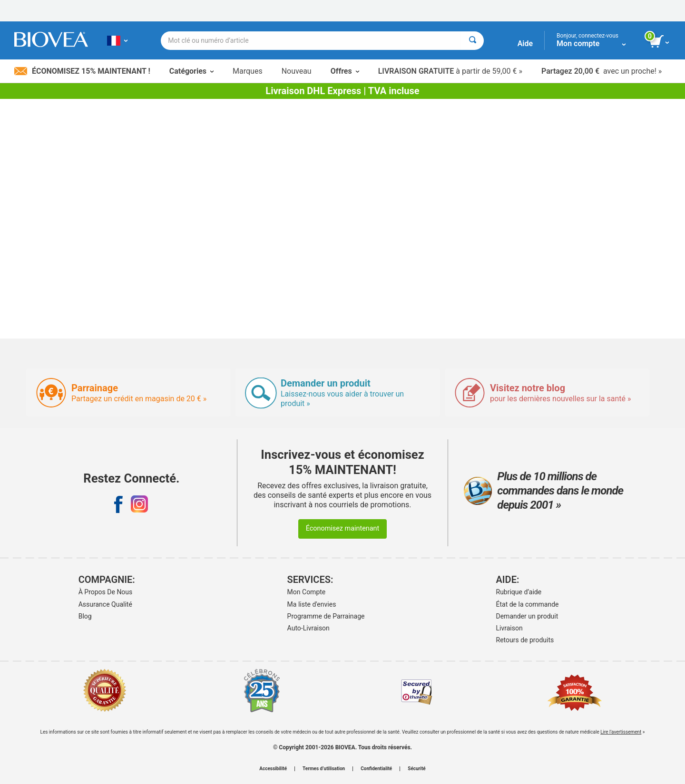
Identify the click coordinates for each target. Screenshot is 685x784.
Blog (85, 616)
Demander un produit (527, 616)
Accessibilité (273, 769)
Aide (525, 44)
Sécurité (416, 769)
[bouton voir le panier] (660, 42)
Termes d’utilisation (324, 769)
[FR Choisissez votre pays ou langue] (117, 40)
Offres (345, 71)
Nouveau (297, 71)
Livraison (509, 628)
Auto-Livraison (308, 628)
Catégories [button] (191, 71)
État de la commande (528, 604)
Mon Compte (307, 592)
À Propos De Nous (106, 592)
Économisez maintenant (343, 528)
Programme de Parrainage (326, 616)
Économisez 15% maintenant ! (82, 71)
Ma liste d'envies (312, 604)
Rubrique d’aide (519, 592)
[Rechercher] (473, 41)
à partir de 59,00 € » (450, 71)
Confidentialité (376, 769)
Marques (248, 71)
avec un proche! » (602, 71)
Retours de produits (525, 640)
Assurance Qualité (105, 604)
